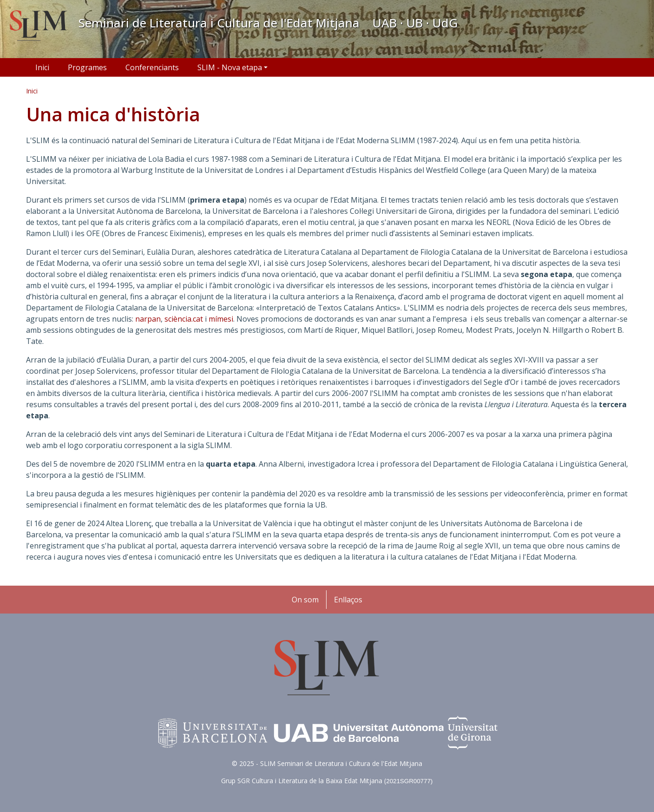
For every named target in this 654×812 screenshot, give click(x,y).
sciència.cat (184, 319)
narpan (148, 319)
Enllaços (348, 600)
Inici (42, 67)
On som (305, 600)
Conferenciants (152, 67)
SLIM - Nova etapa (230, 67)
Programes (87, 67)
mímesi (221, 319)
